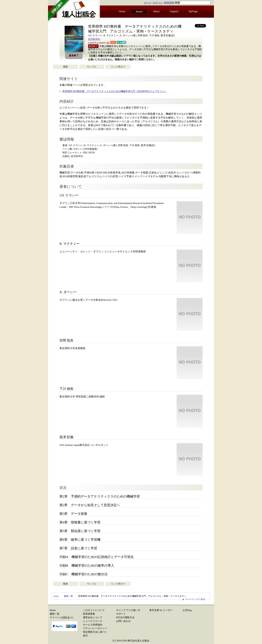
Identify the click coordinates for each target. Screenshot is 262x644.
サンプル (92, 67)
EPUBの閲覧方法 (125, 617)
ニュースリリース (93, 621)
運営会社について (93, 617)
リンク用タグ (118, 67)
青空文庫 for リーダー (161, 610)
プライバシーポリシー (95, 628)
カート (148, 3)
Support (174, 11)
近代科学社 (94, 39)
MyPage (193, 11)
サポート (121, 614)
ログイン (158, 3)
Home (122, 11)
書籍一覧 (68, 596)
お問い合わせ (123, 621)
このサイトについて (94, 610)
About (156, 11)
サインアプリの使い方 (128, 610)
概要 (65, 67)
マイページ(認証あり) (61, 617)
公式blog (187, 610)
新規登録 (169, 3)
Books (139, 12)
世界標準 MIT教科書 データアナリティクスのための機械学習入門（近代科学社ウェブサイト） (114, 91)
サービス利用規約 (93, 625)
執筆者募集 (89, 614)
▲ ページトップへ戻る (194, 599)
